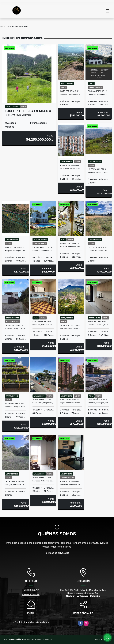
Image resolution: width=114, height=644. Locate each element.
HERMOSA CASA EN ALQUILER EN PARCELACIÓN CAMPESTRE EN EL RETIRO (16, 325)
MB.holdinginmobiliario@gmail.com (31, 622)
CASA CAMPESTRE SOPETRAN (43, 247)
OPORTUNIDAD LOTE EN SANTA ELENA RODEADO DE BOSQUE (16, 481)
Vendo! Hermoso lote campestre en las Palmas (16, 247)
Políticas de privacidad (57, 553)
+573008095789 (31, 590)
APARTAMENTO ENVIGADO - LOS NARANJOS (43, 478)
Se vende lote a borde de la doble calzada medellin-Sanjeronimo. (71, 325)
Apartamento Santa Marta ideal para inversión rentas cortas (43, 400)
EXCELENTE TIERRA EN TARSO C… (29, 111)
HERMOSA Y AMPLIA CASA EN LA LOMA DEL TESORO (71, 243)
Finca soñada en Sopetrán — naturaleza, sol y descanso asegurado (99, 400)
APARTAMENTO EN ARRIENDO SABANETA (71, 481)
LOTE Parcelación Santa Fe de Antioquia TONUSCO (71, 91)
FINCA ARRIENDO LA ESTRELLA (99, 91)
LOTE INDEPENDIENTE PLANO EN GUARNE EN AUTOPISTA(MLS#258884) (99, 247)
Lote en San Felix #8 (99, 169)
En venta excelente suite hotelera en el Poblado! (16, 404)
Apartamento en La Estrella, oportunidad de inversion (71, 165)
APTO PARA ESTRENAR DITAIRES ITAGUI (71, 400)
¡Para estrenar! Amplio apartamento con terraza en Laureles (99, 322)
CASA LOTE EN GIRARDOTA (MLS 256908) (43, 322)
